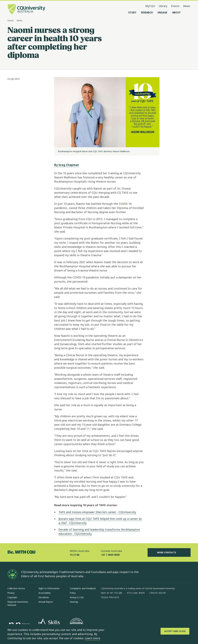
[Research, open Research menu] (147, 13)
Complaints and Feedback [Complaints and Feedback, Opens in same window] (83, 588)
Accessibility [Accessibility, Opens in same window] (45, 593)
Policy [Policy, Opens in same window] (73, 593)
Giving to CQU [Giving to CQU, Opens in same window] (77, 597)
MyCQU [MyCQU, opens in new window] (150, 6)
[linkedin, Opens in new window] (120, 607)
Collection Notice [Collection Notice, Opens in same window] (16, 588)
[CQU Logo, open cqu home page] (26, 9)
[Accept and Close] (175, 631)
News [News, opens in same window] (187, 6)
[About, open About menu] (176, 13)
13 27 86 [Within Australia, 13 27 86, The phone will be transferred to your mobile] (75, 555)
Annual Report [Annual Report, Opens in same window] (46, 602)
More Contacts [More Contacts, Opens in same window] (169, 552)
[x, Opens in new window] (128, 607)
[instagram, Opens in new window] (112, 607)
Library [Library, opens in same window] (163, 6)
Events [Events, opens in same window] (175, 6)
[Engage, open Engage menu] (162, 13)
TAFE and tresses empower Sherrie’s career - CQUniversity (97, 512)
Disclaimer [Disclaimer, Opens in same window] (44, 597)
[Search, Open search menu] (187, 13)
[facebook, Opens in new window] (104, 607)
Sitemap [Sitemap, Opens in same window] (74, 602)
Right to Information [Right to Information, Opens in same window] (49, 588)
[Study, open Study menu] (132, 13)
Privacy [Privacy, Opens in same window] (11, 593)
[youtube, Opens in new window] (136, 607)
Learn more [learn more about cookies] (93, 638)
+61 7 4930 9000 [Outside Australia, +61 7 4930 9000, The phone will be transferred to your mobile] (110, 555)
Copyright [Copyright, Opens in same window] (12, 597)
